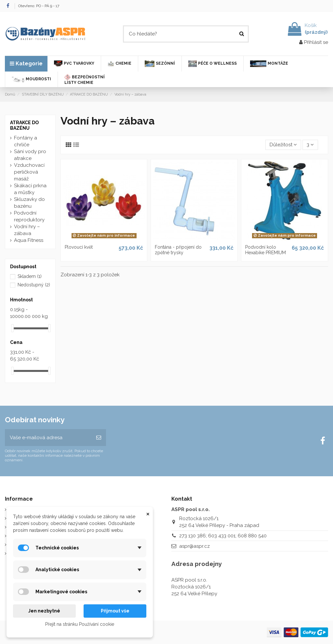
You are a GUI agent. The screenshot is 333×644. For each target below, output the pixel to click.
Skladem (30, 276)
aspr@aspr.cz (194, 546)
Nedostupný (34, 285)
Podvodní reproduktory (29, 216)
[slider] (12, 328)
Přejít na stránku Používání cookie (80, 624)
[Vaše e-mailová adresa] (48, 438)
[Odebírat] (99, 438)
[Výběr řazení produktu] (283, 145)
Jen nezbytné (44, 611)
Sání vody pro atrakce (30, 155)
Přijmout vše (115, 611)
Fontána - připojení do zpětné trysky (178, 250)
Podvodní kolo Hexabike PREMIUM (266, 250)
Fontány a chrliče (26, 141)
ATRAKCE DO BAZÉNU (24, 125)
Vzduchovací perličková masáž (29, 172)
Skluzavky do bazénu (29, 203)
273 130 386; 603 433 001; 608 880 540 (223, 536)
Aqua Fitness (29, 240)
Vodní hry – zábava (27, 230)
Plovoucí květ (79, 247)
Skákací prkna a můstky (30, 189)
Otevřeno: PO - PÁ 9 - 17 (39, 6)
